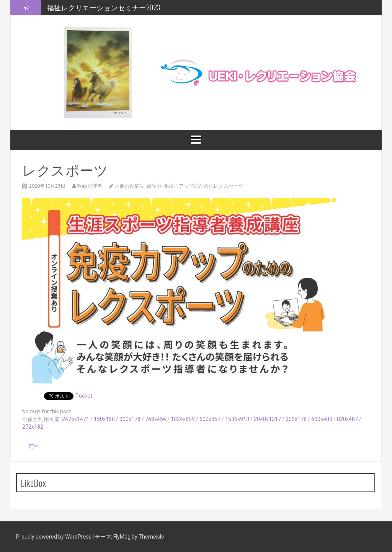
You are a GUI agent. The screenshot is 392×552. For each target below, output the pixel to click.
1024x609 (183, 419)
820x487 (347, 419)
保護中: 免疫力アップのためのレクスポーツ (195, 186)
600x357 (210, 419)
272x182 (33, 427)
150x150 (104, 419)
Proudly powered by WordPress (54, 537)
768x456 (156, 419)
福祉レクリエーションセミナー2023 (104, 7)
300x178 (130, 419)
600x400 (322, 419)
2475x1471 (76, 419)
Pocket (84, 396)
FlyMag (122, 537)
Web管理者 (90, 186)
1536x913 (237, 419)
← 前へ (31, 446)
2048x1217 (267, 419)
